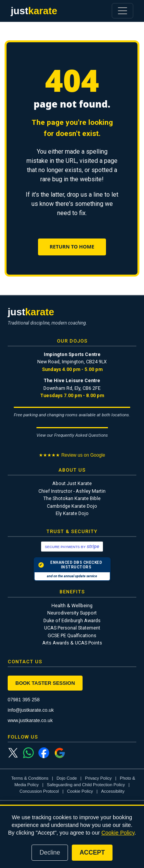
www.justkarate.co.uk (30, 721)
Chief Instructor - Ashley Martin (72, 491)
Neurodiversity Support (72, 613)
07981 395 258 (24, 700)
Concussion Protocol (39, 791)
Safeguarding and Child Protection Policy (86, 785)
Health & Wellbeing (72, 605)
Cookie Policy (80, 791)
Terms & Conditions (30, 778)
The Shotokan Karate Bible (72, 498)
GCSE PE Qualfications (72, 635)
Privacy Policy (98, 778)
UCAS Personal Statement (72, 628)
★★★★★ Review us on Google (72, 455)
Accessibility (113, 791)
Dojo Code (67, 778)
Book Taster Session (45, 683)
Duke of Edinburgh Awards (72, 620)
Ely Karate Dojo (72, 513)
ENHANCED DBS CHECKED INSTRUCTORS (70, 565)
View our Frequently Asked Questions (72, 435)
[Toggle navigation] (122, 11)
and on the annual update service (72, 576)
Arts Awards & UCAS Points (72, 643)
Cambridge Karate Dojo (72, 506)
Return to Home (72, 247)
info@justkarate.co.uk (31, 710)
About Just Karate (72, 483)
